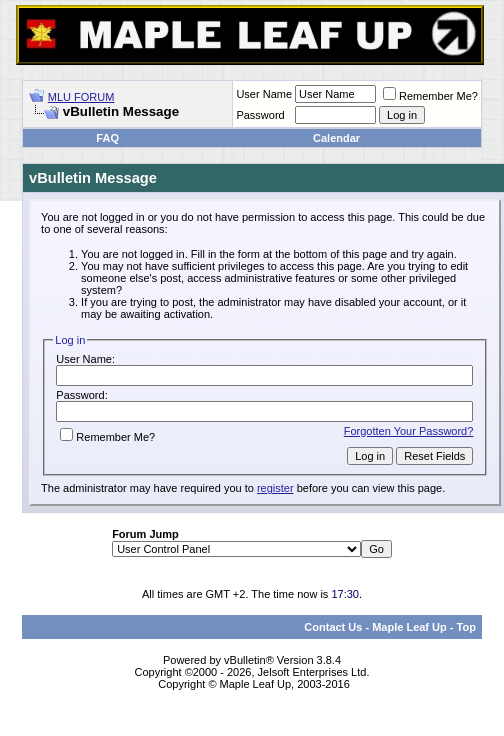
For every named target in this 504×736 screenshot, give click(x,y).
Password (260, 115)
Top (466, 627)
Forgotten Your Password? (409, 431)
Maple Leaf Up (409, 627)
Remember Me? (430, 96)
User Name (264, 94)
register (275, 488)
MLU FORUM (81, 97)
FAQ (107, 138)
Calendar (336, 138)
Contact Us (333, 627)
